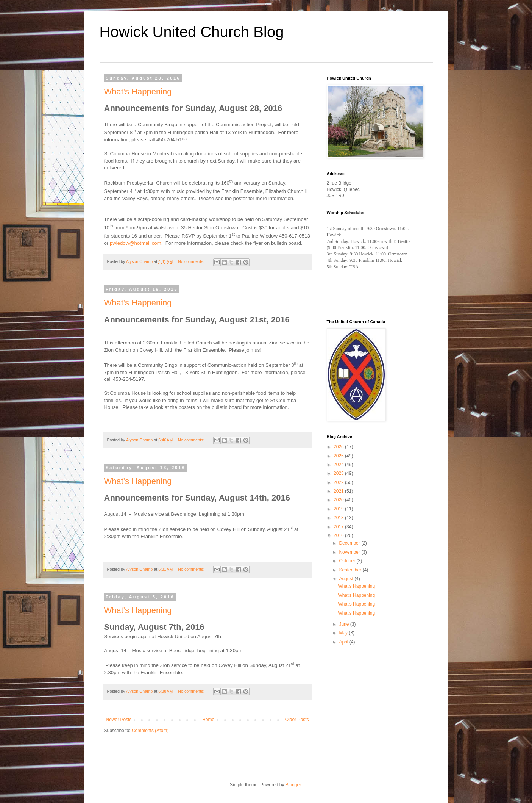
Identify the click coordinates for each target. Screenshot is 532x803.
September (351, 570)
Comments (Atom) (150, 731)
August (347, 579)
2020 (339, 500)
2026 (339, 447)
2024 (339, 465)
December (350, 543)
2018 (339, 518)
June (344, 624)
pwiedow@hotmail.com (136, 243)
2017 (339, 527)
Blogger (293, 785)
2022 (339, 482)
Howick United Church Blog (192, 32)
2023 (339, 473)
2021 (339, 491)
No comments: (192, 261)
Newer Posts (119, 720)
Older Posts (297, 720)
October (348, 561)
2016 (339, 535)
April (344, 642)
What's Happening (138, 92)
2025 (339, 456)
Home (208, 720)
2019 (339, 509)
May (344, 633)
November (350, 552)
